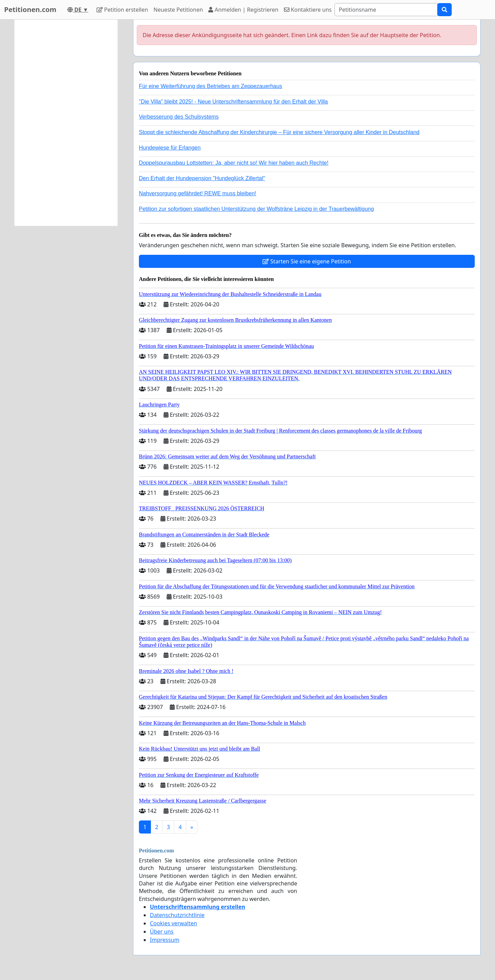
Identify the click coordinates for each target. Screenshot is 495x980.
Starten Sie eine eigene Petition (307, 261)
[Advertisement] (66, 123)
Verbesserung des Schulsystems (179, 117)
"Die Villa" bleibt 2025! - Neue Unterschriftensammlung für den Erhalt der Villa (233, 102)
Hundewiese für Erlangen (170, 148)
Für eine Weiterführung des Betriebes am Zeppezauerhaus (211, 86)
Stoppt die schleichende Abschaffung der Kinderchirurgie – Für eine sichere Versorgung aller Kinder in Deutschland (279, 132)
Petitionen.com (30, 9)
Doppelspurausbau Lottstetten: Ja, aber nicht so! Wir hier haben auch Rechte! (234, 163)
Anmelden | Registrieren (243, 10)
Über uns (162, 932)
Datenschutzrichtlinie (177, 915)
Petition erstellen (122, 10)
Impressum (165, 940)
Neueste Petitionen (178, 10)
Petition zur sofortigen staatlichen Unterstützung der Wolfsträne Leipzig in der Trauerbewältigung (256, 209)
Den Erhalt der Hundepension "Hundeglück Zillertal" (202, 178)
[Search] (386, 10)
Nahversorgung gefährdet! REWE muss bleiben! (198, 193)
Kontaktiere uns (308, 10)
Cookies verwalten (173, 923)
